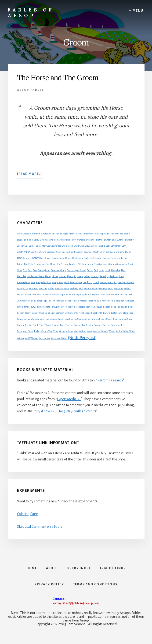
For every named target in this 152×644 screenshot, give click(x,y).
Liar (80, 282)
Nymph (96, 295)
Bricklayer (90, 240)
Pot (63, 307)
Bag (101, 234)
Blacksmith (50, 240)
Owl (130, 295)
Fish (31, 264)
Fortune (65, 264)
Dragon (48, 258)
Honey (48, 276)
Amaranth (35, 234)
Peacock (83, 301)
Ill (75, 276)
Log (116, 282)
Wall (76, 331)
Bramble (81, 240)
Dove (42, 258)
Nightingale (81, 295)
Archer (72, 234)
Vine (56, 331)
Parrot (52, 301)
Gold (30, 270)
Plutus (33, 307)
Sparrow (54, 319)
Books (69, 240)
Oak (102, 295)
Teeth (36, 325)
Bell (26, 240)
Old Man (115, 295)
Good (35, 270)
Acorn (20, 234)
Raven (99, 307)
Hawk (108, 270)
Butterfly (129, 240)
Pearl (90, 301)
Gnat (130, 264)
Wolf (27, 338)
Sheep (87, 313)
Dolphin (26, 258)
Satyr (53, 313)
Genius (112, 264)
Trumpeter (22, 331)
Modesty (74, 289)
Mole (81, 289)
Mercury (43, 289)
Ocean (108, 295)
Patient (69, 301)
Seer (74, 313)
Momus (88, 289)
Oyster (24, 301)
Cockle (102, 246)
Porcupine (56, 307)
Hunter (63, 276)
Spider (61, 319)
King (33, 282)
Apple (65, 234)
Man (19, 288)
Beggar (20, 240)
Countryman (24, 252)
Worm (64, 338)
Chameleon (67, 246)
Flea (47, 264)
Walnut (83, 331)
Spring (74, 319)
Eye (112, 258)
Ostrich (124, 295)
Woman (34, 338)
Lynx (124, 282)
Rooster (35, 313)
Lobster (103, 282)
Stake (84, 319)
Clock (82, 246)
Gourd (47, 270)
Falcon (117, 258)
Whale (105, 331)
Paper (46, 301)
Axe (97, 234)
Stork (103, 319)
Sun (116, 319)
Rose (42, 313)
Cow (33, 252)
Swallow (123, 319)
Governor (55, 270)
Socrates (28, 319)
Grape (63, 270)
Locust (110, 282)
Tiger (62, 325)
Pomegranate (44, 307)
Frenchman (87, 264)
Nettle (72, 295)
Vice (51, 331)
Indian (87, 276)
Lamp (62, 282)
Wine (132, 331)
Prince (74, 307)
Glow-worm (122, 264)
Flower (53, 264)
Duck (75, 258)
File (26, 264)
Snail (131, 313)
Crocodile (51, 252)
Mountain (22, 295)
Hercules (22, 276)
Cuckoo (65, 252)
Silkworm (106, 313)
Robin (27, 313)
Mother (127, 289)
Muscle (55, 295)
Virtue (62, 331)
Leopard (74, 282)
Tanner (21, 325)
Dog (19, 258)
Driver (55, 258)
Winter (21, 338)
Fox (79, 264)
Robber (20, 313)
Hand (101, 270)
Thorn (48, 325)
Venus (44, 331)
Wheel (112, 331)
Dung (80, 258)
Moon (111, 289)
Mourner (32, 295)
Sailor (47, 313)
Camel (32, 246)
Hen (123, 270)
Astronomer (89, 234)
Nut (90, 295)
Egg (91, 258)
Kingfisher (41, 282)
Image (80, 276)
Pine (19, 307)
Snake (20, 319)
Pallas (30, 301)
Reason (107, 307)
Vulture (69, 331)
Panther (38, 301)
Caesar (20, 246)
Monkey (103, 288)
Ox (18, 301)
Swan (130, 319)
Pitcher (26, 307)
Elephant (98, 258)
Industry (95, 276)
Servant (80, 313)
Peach (76, 301)
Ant (53, 234)
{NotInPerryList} (82, 338)
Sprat (67, 319)
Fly (59, 264)
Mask (25, 289)
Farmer (125, 258)
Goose (41, 270)
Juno (121, 276)
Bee (121, 234)
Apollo (59, 234)
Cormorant (116, 246)
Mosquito (118, 289)
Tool (84, 325)
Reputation (122, 307)
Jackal (103, 276)
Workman (56, 338)
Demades (110, 252)
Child (76, 246)
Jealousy (114, 276)
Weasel (97, 331)
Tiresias (70, 325)
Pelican (97, 301)
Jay (108, 276)
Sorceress (44, 319)
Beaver (116, 234)
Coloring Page (27, 514)
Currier (79, 252)
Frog (96, 264)
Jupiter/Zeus (24, 282)
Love (120, 282)
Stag (79, 319)
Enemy (106, 258)
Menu (138, 11)
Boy (74, 240)
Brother (100, 240)
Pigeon (131, 301)
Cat (48, 246)
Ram (93, 307)
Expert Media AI (69, 399)
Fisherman (39, 264)
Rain (88, 307)
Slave (120, 313)
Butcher (121, 240)
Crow (59, 252)
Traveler (107, 325)
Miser (66, 289)
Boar (58, 240)
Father (20, 264)
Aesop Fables (31, 90)
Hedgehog (116, 270)
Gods (25, 270)
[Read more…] (30, 175)
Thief (42, 325)
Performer (107, 301)
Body (63, 240)
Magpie (131, 282)
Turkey (37, 331)
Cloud (88, 246)
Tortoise (90, 325)
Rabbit (82, 307)
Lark (67, 282)
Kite (49, 282)
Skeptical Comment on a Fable (40, 527)
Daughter (88, 252)
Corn (124, 246)
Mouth (48, 295)
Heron (41, 276)
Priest (68, 307)
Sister (114, 313)
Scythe (68, 313)
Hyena (70, 276)
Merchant (33, 289)
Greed (83, 270)
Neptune (64, 295)
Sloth (126, 313)
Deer (102, 252)
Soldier (36, 319)
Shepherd (96, 313)
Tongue (78, 325)
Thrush (55, 325)
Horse (55, 276)
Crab (38, 252)
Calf (26, 246)
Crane (43, 252)
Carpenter (41, 246)
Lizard (96, 282)
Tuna (31, 331)
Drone (62, 258)
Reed (114, 307)
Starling (91, 319)
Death (96, 252)
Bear (109, 234)
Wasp (90, 331)
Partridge (60, 301)
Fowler (72, 264)
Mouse (40, 295)
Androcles (46, 234)
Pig (126, 301)
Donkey (35, 258)
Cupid (72, 252)
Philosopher (118, 301)
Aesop (26, 234)
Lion (90, 282)
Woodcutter (45, 338)
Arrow (79, 234)
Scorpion (60, 313)
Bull (114, 240)
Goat (20, 270)
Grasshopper (73, 270)
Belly (31, 240)
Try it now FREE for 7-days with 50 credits (66, 411)
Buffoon (108, 240)
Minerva (59, 289)
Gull (96, 270)
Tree (123, 325)
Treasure (116, 325)
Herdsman (32, 276)
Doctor (128, 252)
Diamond (120, 252)
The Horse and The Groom (58, 78)
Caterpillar (56, 246)
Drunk (68, 258)
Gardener (103, 264)
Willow (119, 331)
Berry (36, 240)
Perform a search (110, 380)
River (131, 307)
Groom (90, 270)
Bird (42, 240)
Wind (126, 331)
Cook (108, 246)
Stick (98, 319)
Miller (51, 289)
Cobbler (95, 246)
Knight (55, 282)
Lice (85, 282)
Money (95, 289)
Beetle (127, 234)
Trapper (98, 325)
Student (110, 319)
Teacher (29, 325)
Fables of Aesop (31, 13)
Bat (105, 234)
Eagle (86, 258)
